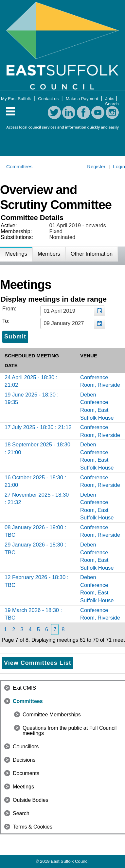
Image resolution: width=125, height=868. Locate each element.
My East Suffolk (17, 99)
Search (112, 104)
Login (119, 166)
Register (96, 166)
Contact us (49, 99)
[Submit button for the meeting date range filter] (15, 337)
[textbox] (73, 311)
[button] (99, 311)
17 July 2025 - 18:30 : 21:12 (38, 427)
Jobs (110, 99)
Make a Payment (83, 99)
